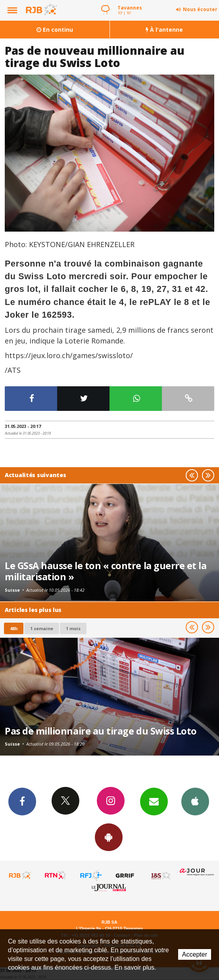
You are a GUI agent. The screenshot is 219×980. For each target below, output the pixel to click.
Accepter (195, 954)
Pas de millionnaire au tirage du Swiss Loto (101, 731)
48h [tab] (14, 628)
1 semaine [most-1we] (42, 628)
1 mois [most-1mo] (73, 628)
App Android (109, 837)
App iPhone (195, 801)
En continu (55, 30)
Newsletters (154, 801)
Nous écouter (200, 9)
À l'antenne (164, 30)
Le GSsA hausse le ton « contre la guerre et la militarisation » (106, 571)
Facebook (22, 801)
